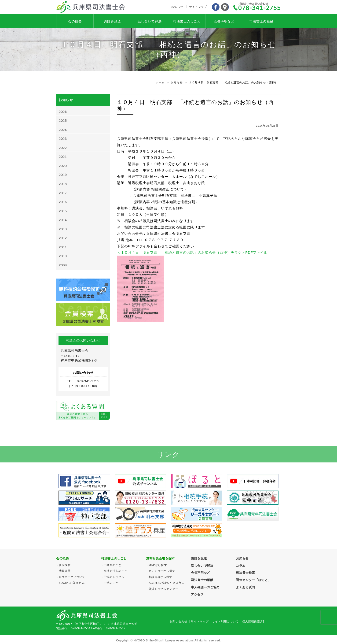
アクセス (225, 7)
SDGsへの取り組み (72, 583)
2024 (63, 130)
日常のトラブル (114, 577)
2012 (63, 238)
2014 (63, 220)
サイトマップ (198, 7)
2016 (63, 202)
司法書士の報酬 (262, 21)
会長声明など (224, 21)
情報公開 (65, 571)
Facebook (216, 7)
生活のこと (111, 583)
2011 (63, 247)
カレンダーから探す (162, 571)
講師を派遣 (112, 21)
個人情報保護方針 (254, 622)
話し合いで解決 (150, 21)
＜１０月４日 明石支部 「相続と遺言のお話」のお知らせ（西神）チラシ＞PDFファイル (192, 252)
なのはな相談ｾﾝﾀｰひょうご (167, 583)
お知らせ (177, 7)
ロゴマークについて (72, 577)
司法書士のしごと (187, 21)
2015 (63, 211)
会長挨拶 (65, 565)
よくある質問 (245, 587)
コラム (241, 566)
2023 (63, 139)
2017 (63, 193)
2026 (63, 112)
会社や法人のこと (115, 571)
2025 (63, 121)
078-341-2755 (257, 7)
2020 (63, 166)
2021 (63, 157)
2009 (63, 265)
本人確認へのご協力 (205, 587)
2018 (63, 184)
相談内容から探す (160, 577)
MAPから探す (158, 565)
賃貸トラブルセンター (163, 589)
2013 (63, 229)
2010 (63, 256)
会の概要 (75, 21)
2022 (63, 148)
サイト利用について (225, 622)
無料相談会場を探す (160, 558)
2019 (63, 175)
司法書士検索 (245, 573)
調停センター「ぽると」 (253, 580)
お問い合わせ (179, 622)
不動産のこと (113, 565)
